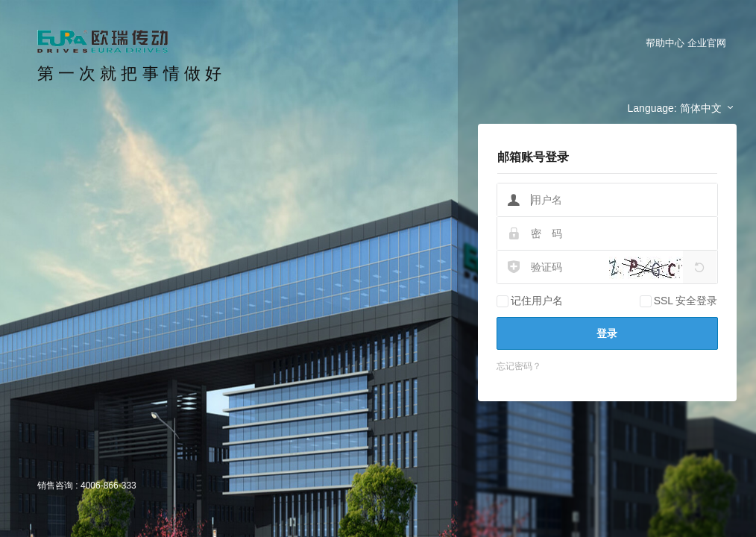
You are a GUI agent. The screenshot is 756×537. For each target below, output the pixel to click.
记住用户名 (530, 301)
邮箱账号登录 (533, 157)
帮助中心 (665, 43)
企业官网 (707, 43)
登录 (607, 333)
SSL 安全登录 (679, 301)
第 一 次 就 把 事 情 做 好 (129, 73)
